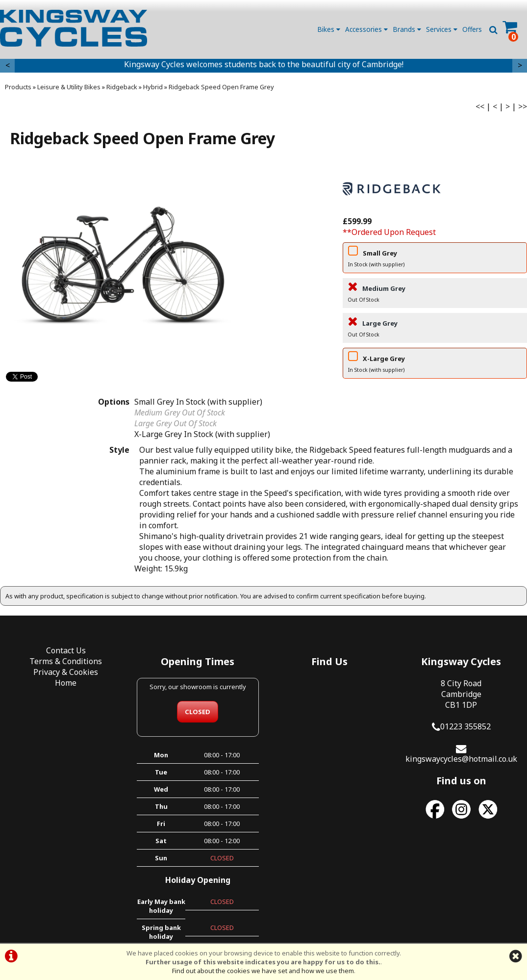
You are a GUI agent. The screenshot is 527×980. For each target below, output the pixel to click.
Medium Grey (435, 295)
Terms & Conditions (66, 661)
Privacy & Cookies (66, 672)
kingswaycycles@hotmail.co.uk (461, 759)
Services (442, 29)
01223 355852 (465, 726)
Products (18, 87)
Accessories (366, 29)
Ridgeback (122, 87)
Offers (472, 29)
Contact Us (66, 650)
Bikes (329, 29)
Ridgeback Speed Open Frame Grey (221, 87)
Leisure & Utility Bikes (69, 87)
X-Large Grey (435, 365)
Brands (407, 29)
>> (523, 106)
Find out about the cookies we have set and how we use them (263, 971)
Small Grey (435, 259)
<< (480, 106)
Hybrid (153, 87)
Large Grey (435, 330)
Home (66, 683)
